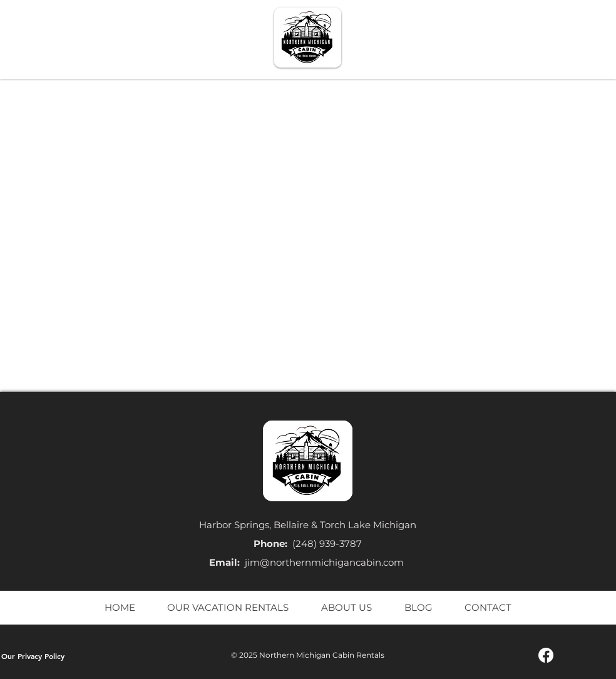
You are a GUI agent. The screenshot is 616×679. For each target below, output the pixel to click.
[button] (414, 38)
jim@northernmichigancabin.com (324, 562)
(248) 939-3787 (327, 544)
